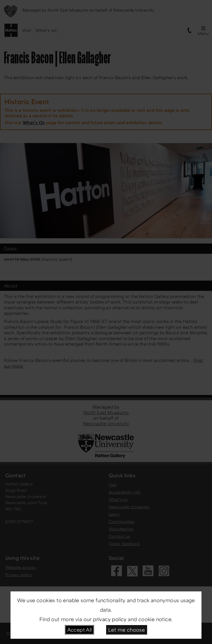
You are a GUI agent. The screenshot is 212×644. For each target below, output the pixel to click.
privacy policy (110, 619)
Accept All (80, 630)
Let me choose (126, 630)
